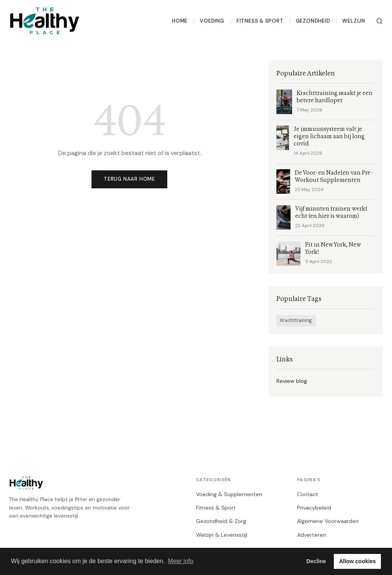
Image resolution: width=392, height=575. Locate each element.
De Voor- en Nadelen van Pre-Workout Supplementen (334, 176)
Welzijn (354, 21)
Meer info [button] (180, 561)
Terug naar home (129, 179)
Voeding (212, 21)
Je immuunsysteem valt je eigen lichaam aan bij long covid (329, 136)
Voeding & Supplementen (229, 494)
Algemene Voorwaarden (328, 521)
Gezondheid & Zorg (221, 521)
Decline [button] (316, 561)
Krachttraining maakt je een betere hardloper (335, 97)
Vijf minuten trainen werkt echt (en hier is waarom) (331, 212)
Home (180, 21)
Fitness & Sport (260, 21)
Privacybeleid (314, 508)
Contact (308, 494)
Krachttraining (296, 320)
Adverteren (312, 535)
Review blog (292, 381)
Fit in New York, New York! (333, 248)
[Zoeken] (379, 21)
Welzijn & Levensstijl (222, 535)
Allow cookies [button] (358, 561)
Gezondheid (313, 21)
